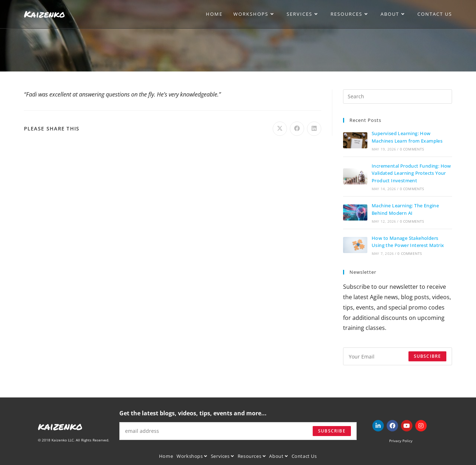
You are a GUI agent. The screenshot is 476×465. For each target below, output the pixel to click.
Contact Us (304, 456)
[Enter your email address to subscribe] (398, 356)
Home (166, 456)
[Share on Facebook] (297, 129)
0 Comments (412, 149)
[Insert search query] (398, 97)
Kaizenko (44, 14)
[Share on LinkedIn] (314, 129)
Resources (252, 456)
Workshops (192, 456)
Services (222, 456)
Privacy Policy (401, 441)
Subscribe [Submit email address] (332, 431)
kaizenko (60, 426)
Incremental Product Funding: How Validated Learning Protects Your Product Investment (411, 173)
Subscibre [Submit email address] (428, 356)
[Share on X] (280, 129)
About (278, 456)
